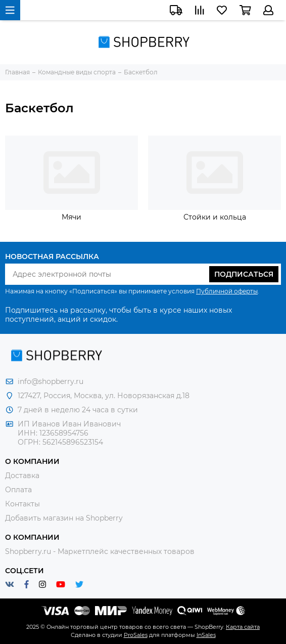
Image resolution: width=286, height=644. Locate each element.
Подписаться (244, 274)
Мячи (71, 217)
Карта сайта (243, 627)
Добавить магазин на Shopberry (64, 518)
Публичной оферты (227, 291)
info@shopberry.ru (51, 381)
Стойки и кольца (215, 217)
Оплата (18, 490)
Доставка (22, 476)
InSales (206, 635)
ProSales (136, 635)
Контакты (22, 504)
